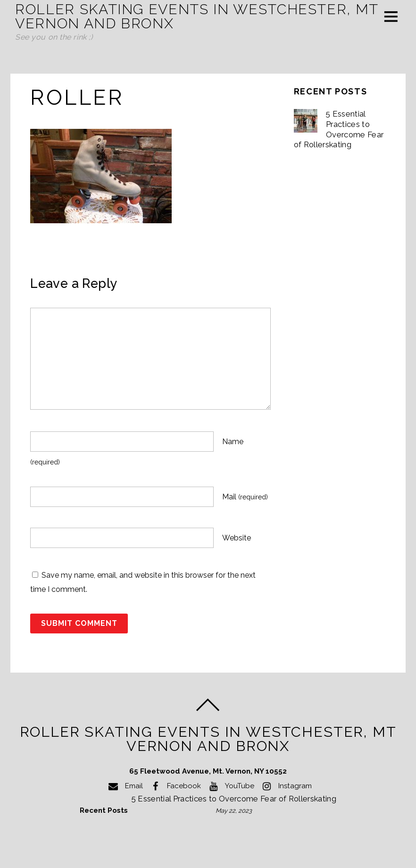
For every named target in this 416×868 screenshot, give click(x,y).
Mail (245, 497)
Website (237, 538)
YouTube (230, 786)
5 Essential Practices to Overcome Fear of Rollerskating (339, 129)
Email (124, 786)
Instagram (285, 786)
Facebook (174, 786)
